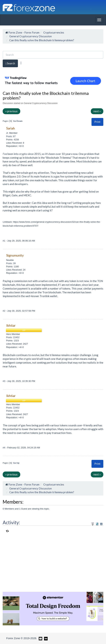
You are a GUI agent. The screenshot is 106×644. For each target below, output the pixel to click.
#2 (4, 311)
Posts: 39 (11, 263)
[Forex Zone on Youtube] (40, 638)
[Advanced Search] (21, 63)
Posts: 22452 (13, 337)
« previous (11, 111)
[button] (97, 122)
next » (97, 111)
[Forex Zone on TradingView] (45, 638)
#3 (4, 381)
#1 (4, 241)
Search (10, 63)
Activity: (11, 522)
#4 (4, 448)
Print (97, 122)
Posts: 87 (11, 136)
